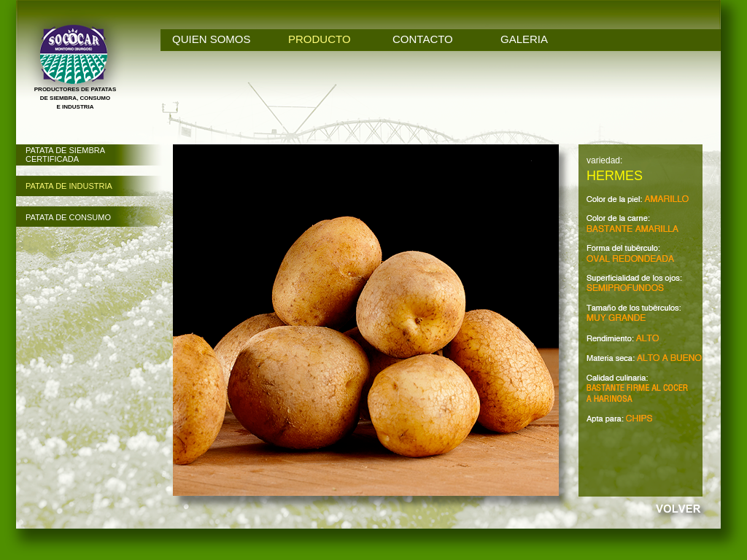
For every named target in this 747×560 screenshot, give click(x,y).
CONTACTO (423, 39)
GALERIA (524, 39)
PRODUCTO (320, 39)
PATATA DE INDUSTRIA (69, 186)
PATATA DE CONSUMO (68, 217)
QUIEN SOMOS (212, 39)
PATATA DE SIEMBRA (65, 150)
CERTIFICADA (52, 159)
